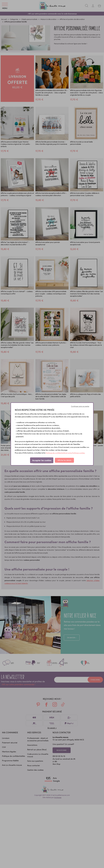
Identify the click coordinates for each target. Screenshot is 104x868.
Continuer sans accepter (80, 406)
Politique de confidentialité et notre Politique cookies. (65, 453)
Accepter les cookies (42, 460)
